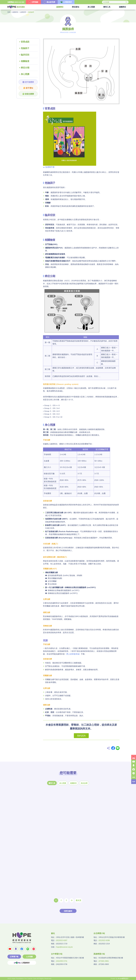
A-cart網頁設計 (123, 978)
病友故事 (84, 783)
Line (118, 748)
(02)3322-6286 (104, 940)
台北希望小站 (99, 933)
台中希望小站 (57, 954)
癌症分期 (25, 68)
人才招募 (29, 957)
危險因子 (25, 48)
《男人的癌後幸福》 (73, 654)
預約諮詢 (81, 736)
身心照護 (25, 74)
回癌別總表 (68, 911)
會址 (53, 933)
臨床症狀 (25, 55)
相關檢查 (25, 61)
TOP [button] (134, 782)
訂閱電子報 (14, 957)
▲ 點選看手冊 (49, 167)
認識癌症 (15, 12)
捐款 (134, 758)
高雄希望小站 (99, 954)
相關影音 (73, 783)
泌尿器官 (23, 12)
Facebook (113, 748)
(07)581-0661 (104, 961)
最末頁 (78, 900)
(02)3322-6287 (62, 940)
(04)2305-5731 (62, 961)
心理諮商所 (22, 963)
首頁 (9, 12)
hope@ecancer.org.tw (64, 947)
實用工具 (52, 783)
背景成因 (25, 42)
